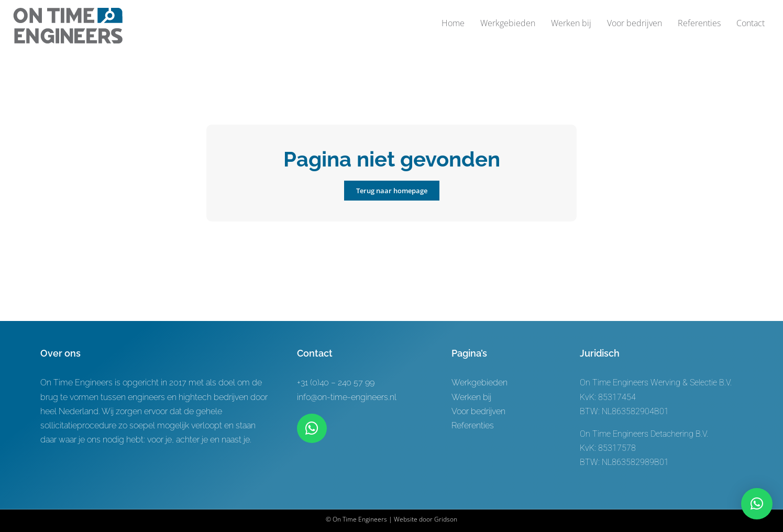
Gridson (446, 519)
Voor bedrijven (478, 411)
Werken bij (471, 397)
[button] (757, 504)
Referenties (473, 425)
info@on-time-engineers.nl (347, 397)
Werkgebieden (479, 383)
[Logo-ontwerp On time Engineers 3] (68, 12)
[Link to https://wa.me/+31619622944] (312, 428)
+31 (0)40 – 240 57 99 (336, 383)
